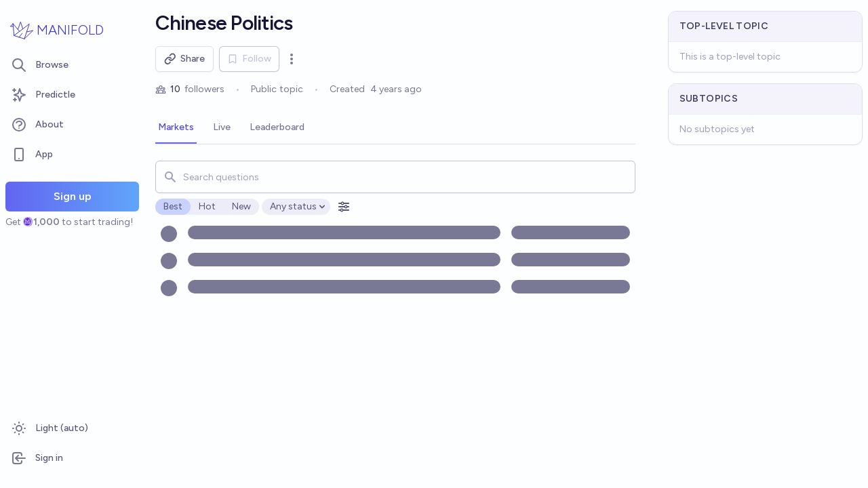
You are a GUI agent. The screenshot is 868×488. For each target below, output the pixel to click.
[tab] (176, 128)
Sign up (73, 196)
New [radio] (241, 206)
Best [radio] (173, 206)
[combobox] (395, 177)
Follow (249, 59)
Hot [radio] (207, 206)
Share (184, 59)
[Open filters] (344, 207)
